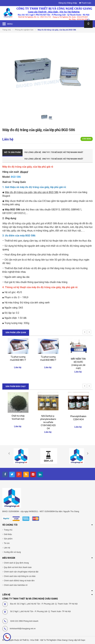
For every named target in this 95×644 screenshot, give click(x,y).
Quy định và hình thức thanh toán (18, 567)
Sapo (83, 640)
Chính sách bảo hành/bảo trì (16, 585)
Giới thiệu (8, 534)
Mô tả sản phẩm (12, 152)
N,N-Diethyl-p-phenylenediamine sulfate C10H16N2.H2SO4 (78, 422)
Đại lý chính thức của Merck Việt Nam (17, 419)
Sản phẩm (8, 539)
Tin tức (7, 543)
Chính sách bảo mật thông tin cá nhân (20, 576)
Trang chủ (8, 530)
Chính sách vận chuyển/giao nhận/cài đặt (21, 572)
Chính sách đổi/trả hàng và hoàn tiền (19, 581)
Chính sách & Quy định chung (16, 563)
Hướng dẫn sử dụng (12, 552)
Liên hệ (7, 548)
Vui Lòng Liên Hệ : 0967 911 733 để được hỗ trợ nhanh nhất (54, 152)
